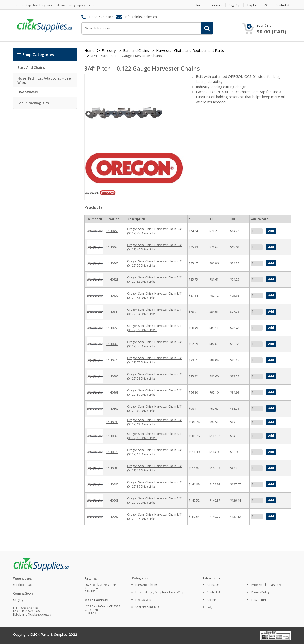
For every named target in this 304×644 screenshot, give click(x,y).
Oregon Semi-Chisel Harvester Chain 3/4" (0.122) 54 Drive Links (155, 312)
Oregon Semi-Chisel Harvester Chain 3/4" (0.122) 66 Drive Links (155, 436)
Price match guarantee (266, 585)
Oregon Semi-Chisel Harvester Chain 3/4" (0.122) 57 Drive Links (155, 360)
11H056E (112, 344)
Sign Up (234, 5)
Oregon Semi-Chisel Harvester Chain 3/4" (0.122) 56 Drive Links (155, 344)
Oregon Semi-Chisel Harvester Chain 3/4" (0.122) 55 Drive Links (155, 328)
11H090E (112, 501)
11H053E (112, 296)
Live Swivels (28, 92)
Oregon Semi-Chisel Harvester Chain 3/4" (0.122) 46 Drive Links (155, 247)
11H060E (112, 409)
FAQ (266, 5)
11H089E (112, 484)
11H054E (112, 312)
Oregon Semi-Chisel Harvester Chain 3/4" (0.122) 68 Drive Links (155, 468)
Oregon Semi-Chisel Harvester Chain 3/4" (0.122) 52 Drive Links (155, 280)
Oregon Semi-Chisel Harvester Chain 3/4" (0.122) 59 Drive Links (155, 393)
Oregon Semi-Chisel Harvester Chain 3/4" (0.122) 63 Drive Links (155, 422)
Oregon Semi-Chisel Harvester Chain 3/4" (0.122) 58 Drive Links (155, 376)
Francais (215, 5)
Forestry (109, 50)
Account (212, 600)
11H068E (112, 468)
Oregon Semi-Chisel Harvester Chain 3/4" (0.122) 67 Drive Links (155, 452)
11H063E (112, 422)
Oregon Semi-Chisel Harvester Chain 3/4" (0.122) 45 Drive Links (155, 231)
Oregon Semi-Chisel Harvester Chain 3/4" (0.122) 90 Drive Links (155, 501)
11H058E (112, 376)
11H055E (112, 328)
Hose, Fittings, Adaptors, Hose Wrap (44, 80)
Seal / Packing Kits (33, 103)
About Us (213, 585)
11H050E (112, 263)
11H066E (112, 436)
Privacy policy (260, 592)
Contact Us (283, 5)
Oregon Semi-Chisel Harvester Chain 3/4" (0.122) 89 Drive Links (155, 484)
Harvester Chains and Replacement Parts (190, 50)
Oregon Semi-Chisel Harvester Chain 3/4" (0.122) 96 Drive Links (155, 517)
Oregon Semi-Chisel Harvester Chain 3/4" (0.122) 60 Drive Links (155, 409)
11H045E (112, 231)
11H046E (112, 247)
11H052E (112, 280)
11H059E (112, 393)
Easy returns (260, 600)
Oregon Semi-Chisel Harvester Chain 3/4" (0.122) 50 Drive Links (155, 263)
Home (198, 5)
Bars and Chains (31, 67)
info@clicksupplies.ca (141, 17)
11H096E (112, 517)
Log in (251, 5)
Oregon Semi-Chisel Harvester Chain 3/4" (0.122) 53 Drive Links (155, 296)
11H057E (112, 360)
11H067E (112, 452)
